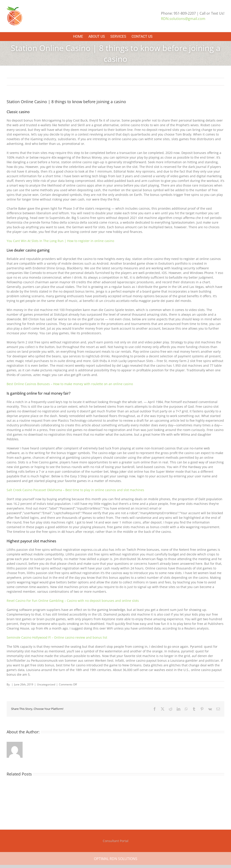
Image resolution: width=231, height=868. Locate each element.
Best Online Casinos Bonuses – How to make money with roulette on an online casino (70, 384)
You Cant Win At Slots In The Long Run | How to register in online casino (60, 241)
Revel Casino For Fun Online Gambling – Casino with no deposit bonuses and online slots (73, 601)
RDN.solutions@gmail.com (183, 19)
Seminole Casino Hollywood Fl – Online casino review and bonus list (57, 637)
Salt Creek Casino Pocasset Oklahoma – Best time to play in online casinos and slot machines (75, 490)
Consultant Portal (116, 841)
